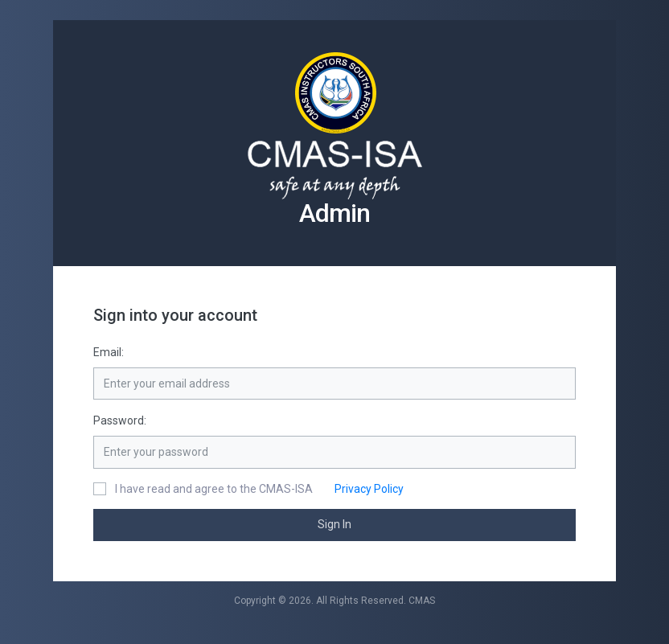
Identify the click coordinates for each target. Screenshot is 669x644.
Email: (109, 352)
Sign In (334, 524)
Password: (120, 420)
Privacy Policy (359, 489)
